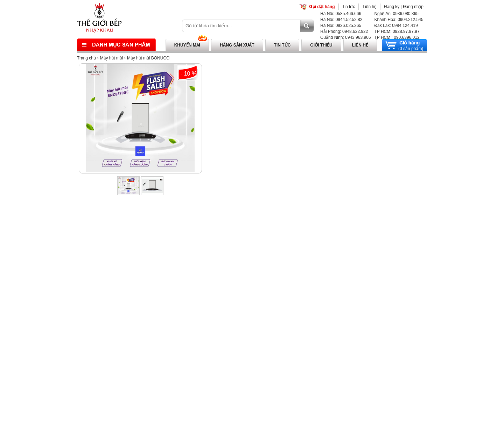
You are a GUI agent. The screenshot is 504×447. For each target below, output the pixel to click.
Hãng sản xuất (237, 45)
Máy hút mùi (111, 58)
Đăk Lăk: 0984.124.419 (396, 26)
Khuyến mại (187, 45)
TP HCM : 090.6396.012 (397, 37)
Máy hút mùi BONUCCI (149, 58)
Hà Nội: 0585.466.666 (341, 14)
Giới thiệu (321, 45)
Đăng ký (392, 7)
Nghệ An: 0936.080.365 (396, 14)
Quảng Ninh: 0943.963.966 (345, 37)
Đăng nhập (413, 7)
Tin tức (349, 7)
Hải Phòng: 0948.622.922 (344, 31)
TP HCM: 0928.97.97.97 (397, 31)
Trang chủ (86, 58)
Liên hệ (370, 7)
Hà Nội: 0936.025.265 (341, 26)
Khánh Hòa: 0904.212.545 (399, 20)
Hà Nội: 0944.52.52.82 (341, 20)
